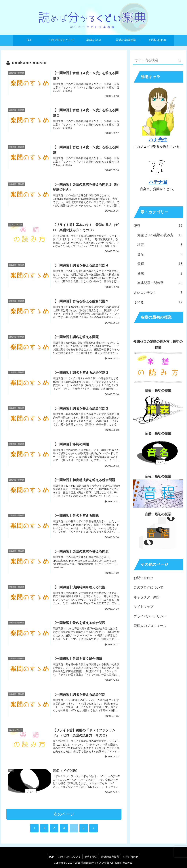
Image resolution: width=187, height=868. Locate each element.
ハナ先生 (158, 140)
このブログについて (148, 587)
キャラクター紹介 (147, 597)
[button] (179, 60)
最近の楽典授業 (110, 857)
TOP (51, 857)
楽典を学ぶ (91, 857)
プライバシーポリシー (150, 616)
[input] (158, 60)
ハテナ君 (158, 182)
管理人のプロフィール (150, 626)
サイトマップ (144, 607)
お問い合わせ (144, 578)
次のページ (64, 814)
